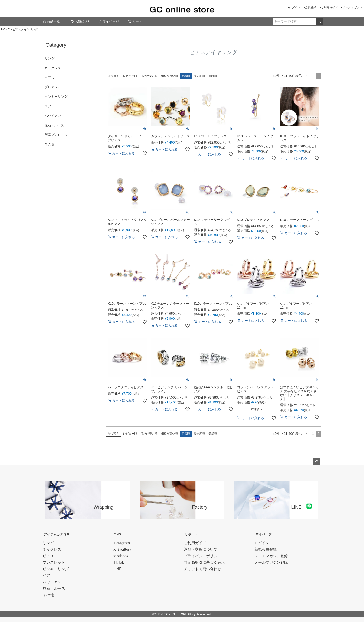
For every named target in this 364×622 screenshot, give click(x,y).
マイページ (109, 21)
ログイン (295, 7)
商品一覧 (51, 21)
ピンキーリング (56, 97)
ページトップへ (317, 461)
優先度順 (199, 76)
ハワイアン (53, 116)
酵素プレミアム (56, 135)
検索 (319, 22)
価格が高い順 (169, 76)
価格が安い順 (149, 76)
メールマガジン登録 (271, 556)
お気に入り (81, 21)
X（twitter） (123, 549)
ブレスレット (54, 87)
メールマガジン (352, 7)
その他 (49, 144)
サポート (191, 534)
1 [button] (313, 76)
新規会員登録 (266, 549)
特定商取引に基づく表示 (204, 562)
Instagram (122, 543)
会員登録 (311, 7)
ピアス (49, 78)
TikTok (119, 562)
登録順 (213, 76)
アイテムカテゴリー (58, 534)
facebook (121, 556)
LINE (117, 569)
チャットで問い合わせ (202, 569)
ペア (48, 106)
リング (49, 59)
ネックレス (53, 68)
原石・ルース (54, 125)
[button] (307, 76)
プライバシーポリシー (202, 556)
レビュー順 (130, 76)
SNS (118, 534)
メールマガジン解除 (271, 562)
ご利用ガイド (329, 7)
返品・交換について (201, 549)
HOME (5, 29)
